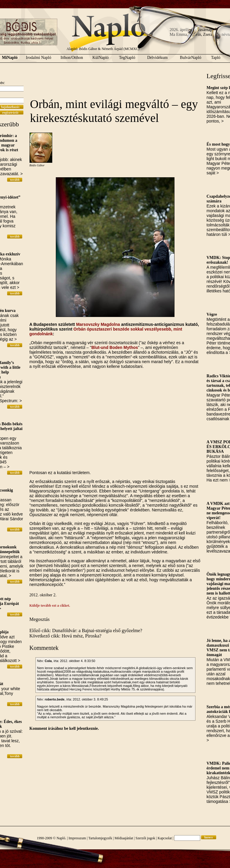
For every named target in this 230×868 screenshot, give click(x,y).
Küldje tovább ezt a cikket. (50, 605)
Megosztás (40, 619)
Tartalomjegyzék (100, 838)
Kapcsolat (165, 838)
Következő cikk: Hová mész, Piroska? (66, 636)
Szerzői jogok (145, 838)
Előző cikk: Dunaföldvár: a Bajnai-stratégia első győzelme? (86, 631)
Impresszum (77, 838)
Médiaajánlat (124, 838)
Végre (212, 314)
